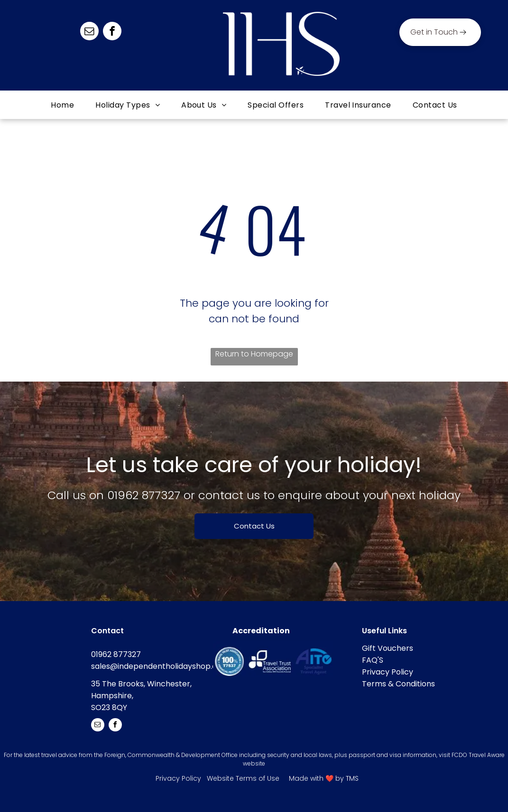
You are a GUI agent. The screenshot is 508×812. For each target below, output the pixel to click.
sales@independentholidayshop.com (160, 666)
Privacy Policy (388, 672)
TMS (352, 778)
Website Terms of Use (243, 778)
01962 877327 (144, 495)
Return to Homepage (254, 354)
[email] (89, 32)
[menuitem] (64, 105)
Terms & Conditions (398, 684)
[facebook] (112, 32)
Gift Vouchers (388, 648)
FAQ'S (373, 660)
